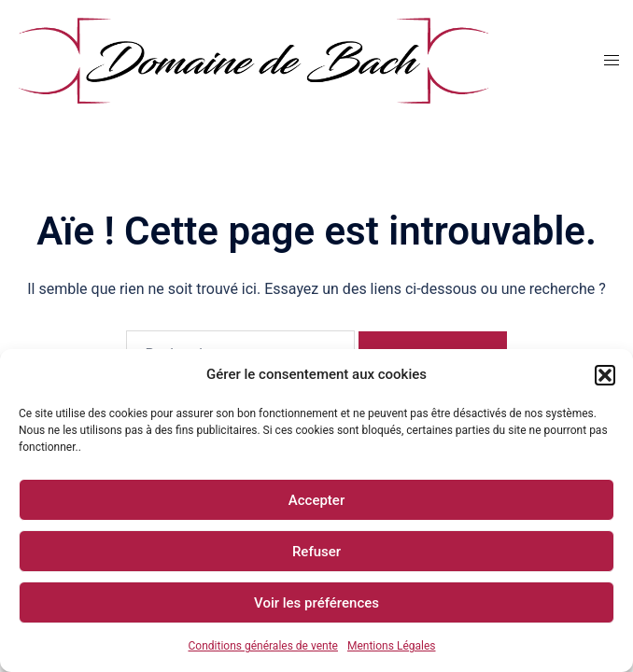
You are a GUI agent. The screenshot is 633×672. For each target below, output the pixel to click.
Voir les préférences (316, 603)
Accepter (316, 500)
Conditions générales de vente (262, 646)
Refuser (316, 552)
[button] (605, 375)
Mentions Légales (392, 646)
